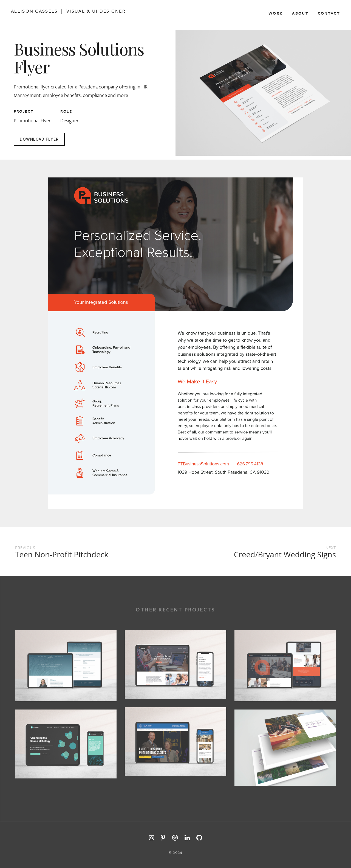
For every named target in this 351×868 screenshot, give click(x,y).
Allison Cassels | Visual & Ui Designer (68, 11)
